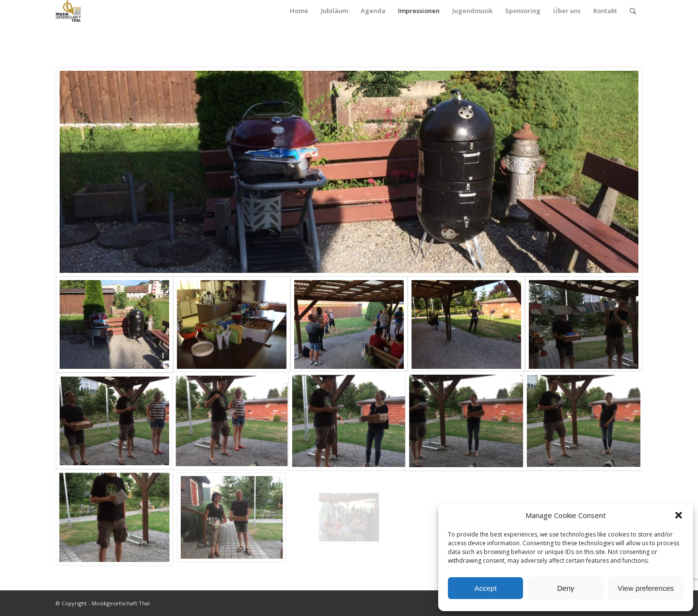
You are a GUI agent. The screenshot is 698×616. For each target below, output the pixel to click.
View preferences (646, 588)
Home (299, 11)
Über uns (567, 11)
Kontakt (605, 11)
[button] (679, 515)
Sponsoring (523, 11)
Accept (486, 588)
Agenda (373, 11)
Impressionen (419, 11)
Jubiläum (334, 11)
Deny (565, 588)
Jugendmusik (472, 11)
